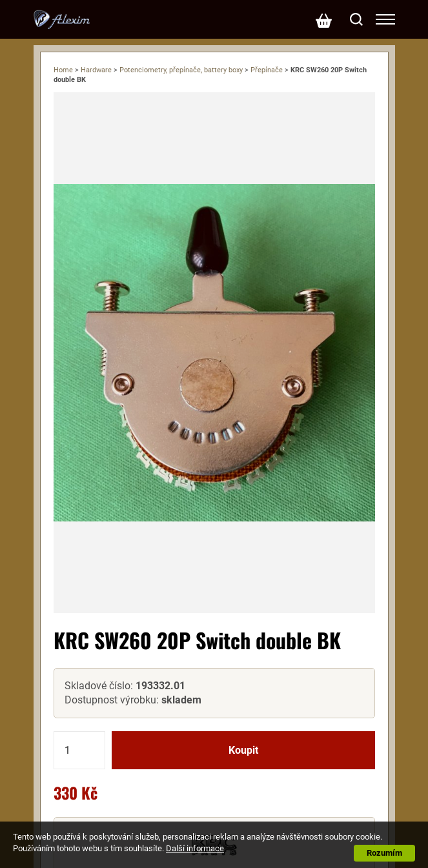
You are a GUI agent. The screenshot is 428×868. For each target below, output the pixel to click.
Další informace (195, 848)
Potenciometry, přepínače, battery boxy (181, 70)
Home (63, 70)
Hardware (96, 70)
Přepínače (267, 70)
